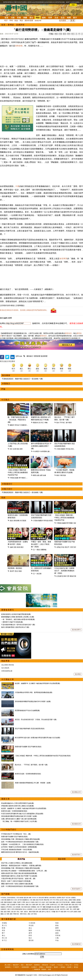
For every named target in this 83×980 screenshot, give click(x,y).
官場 (19, 18)
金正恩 (61, 900)
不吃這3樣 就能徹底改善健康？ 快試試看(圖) (17, 850)
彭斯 (2, 902)
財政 (73, 905)
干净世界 (16, 967)
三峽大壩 (3, 900)
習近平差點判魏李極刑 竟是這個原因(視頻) (30, 729)
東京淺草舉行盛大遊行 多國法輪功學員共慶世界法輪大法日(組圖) (37, 738)
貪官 (47, 902)
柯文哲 (41, 900)
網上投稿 (8, 965)
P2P (41, 907)
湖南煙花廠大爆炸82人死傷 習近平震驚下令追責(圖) (19, 876)
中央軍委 (36, 451)
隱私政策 (45, 965)
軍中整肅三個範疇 (25, 478)
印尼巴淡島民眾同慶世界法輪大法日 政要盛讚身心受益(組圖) (22, 814)
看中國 (67, 902)
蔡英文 (10, 907)
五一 (35, 550)
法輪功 (70, 907)
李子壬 (4, 940)
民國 (34, 912)
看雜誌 (41, 967)
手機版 (51, 34)
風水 (58, 423)
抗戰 (40, 912)
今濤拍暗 (32, 923)
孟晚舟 (71, 900)
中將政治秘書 (14, 478)
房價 (25, 907)
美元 (40, 905)
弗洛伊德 (46, 900)
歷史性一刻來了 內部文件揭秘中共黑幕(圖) (16, 881)
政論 (16, 21)
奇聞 (69, 18)
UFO (51, 900)
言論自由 (52, 909)
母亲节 (12, 571)
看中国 (17, 9)
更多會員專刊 (76, 630)
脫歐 (27, 905)
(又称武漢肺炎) (11, 898)
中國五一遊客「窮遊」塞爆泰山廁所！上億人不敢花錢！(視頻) (41, 544)
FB (17, 905)
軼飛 (4, 928)
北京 (14, 907)
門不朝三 (63, 423)
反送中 (43, 902)
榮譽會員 (68, 333)
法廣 (8, 905)
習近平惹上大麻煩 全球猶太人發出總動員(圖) (17, 863)
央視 (61, 909)
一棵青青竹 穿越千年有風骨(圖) (12, 622)
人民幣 (47, 905)
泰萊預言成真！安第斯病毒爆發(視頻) (28, 774)
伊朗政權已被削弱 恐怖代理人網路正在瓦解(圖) (17, 806)
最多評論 (21, 859)
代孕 (68, 576)
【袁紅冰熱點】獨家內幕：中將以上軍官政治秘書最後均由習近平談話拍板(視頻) (43, 756)
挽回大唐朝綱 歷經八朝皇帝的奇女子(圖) (15, 627)
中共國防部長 (24, 425)
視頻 (64, 475)
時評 (6, 21)
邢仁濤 (4, 938)
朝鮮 (19, 905)
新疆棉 (9, 900)
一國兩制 (73, 902)
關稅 (75, 900)
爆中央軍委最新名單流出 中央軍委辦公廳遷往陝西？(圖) (41, 446)
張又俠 (68, 898)
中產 (80, 905)
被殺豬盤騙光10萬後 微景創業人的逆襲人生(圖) (18, 617)
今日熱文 (5, 400)
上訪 (67, 907)
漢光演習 (41, 898)
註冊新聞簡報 (8, 949)
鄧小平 (58, 912)
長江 (12, 900)
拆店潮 (39, 574)
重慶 (34, 423)
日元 (59, 905)
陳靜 (30, 930)
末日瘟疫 (23, 521)
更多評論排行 (76, 889)
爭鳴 (11, 21)
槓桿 (37, 905)
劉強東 (18, 907)
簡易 (57, 923)
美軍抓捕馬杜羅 (7, 671)
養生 (36, 914)
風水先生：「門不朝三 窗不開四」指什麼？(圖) (31, 765)
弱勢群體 (19, 46)
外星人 (25, 914)
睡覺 (34, 475)
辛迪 (57, 940)
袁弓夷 (20, 900)
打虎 (60, 902)
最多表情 (62, 859)
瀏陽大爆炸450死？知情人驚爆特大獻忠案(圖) (17, 884)
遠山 (30, 928)
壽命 (29, 914)
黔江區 (39, 423)
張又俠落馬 (5, 668)
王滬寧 (19, 902)
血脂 (38, 475)
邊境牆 (78, 900)
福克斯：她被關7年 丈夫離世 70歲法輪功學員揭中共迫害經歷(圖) (37, 683)
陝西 (51, 451)
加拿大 (23, 905)
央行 (30, 905)
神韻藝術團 (25, 967)
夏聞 (57, 928)
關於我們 (29, 965)
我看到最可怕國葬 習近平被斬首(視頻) (28, 747)
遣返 (2, 912)
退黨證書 (49, 967)
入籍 (12, 912)
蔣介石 (49, 912)
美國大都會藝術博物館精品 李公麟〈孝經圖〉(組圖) (33, 783)
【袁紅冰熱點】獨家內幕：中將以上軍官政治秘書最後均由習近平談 (18, 472)
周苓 (4, 930)
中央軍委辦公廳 (44, 451)
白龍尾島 (30, 909)
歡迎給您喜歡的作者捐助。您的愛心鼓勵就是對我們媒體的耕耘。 (24, 310)
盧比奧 (26, 898)
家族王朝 (73, 576)
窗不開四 (69, 423)
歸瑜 (57, 925)
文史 (56, 18)
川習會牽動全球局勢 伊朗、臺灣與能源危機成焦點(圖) (34, 692)
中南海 (32, 902)
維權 (58, 907)
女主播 (57, 909)
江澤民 (23, 902)
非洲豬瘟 (33, 907)
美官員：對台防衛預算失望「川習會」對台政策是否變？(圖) (36, 720)
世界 (50, 18)
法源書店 (34, 967)
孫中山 (44, 912)
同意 (73, 5)
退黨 (34, 900)
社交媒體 (12, 905)
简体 (56, 34)
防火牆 (54, 907)
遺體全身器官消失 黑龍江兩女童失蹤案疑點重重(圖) (19, 873)
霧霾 (44, 907)
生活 (63, 18)
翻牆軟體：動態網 (40, 969)
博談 (38, 18)
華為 (58, 900)
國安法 (54, 898)
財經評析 (38, 21)
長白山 (25, 909)
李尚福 (17, 425)
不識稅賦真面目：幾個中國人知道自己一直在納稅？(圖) (22, 379)
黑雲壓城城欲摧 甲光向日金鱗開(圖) (27, 710)
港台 (31, 18)
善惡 (18, 449)
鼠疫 (11, 521)
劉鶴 (15, 902)
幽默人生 (3, 914)
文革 (32, 914)
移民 (68, 909)
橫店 (22, 547)
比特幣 (52, 905)
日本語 (76, 965)
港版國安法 (26, 900)
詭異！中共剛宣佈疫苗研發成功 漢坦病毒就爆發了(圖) (20, 842)
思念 (16, 571)
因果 (21, 449)
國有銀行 (30, 356)
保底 (18, 547)
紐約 (44, 18)
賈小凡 (4, 925)
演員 (15, 547)
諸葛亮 (76, 912)
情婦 (51, 902)
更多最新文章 (76, 824)
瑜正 (30, 938)
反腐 (57, 902)
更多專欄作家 (76, 944)
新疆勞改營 (45, 909)
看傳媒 (63, 967)
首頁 (6, 18)
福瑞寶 (69, 967)
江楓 (57, 938)
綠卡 (15, 912)
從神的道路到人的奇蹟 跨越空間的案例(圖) (16, 614)
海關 (78, 909)
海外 (22, 912)
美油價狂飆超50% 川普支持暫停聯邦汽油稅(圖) (17, 803)
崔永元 (28, 902)
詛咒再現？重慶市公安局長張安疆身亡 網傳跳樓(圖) (19, 847)
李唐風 (58, 930)
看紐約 (56, 967)
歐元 (56, 905)
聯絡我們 (16, 965)
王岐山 (66, 900)
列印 (69, 34)
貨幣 (43, 905)
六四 (31, 900)
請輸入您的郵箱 (28, 954)
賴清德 (21, 898)
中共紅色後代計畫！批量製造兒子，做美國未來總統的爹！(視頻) (64, 571)
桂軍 (37, 912)
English (53, 965)
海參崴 (3, 907)
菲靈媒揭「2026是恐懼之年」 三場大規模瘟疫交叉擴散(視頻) (22, 844)
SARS (39, 909)
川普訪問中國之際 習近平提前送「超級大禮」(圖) (18, 878)
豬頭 (58, 475)
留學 (75, 909)
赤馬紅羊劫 (60, 547)
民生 (18, 912)
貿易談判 (10, 902)
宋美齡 (53, 912)
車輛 (46, 423)
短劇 (11, 547)
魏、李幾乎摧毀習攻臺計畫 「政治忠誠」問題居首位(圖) (18, 420)
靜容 (30, 935)
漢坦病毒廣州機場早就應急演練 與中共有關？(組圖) (33, 701)
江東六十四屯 (11, 909)
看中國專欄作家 (9, 919)
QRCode (19, 356)
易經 (80, 912)
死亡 (43, 423)
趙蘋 (57, 933)
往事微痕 (79, 902)
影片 (75, 18)
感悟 (11, 914)
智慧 (8, 914)
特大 (73, 34)
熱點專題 (6, 661)
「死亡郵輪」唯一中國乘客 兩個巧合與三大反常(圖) (19, 821)
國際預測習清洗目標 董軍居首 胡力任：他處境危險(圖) (20, 852)
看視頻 (76, 967)
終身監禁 (74, 449)
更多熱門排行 (76, 855)
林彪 (62, 912)
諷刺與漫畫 (29, 21)
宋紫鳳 (4, 923)
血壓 (41, 475)
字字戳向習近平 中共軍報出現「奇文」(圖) (16, 834)
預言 (11, 449)
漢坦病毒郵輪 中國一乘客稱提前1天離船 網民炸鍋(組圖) (21, 839)
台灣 (7, 907)
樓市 (70, 905)
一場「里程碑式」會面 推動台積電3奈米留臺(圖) (18, 619)
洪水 (16, 900)
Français (60, 965)
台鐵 (50, 898)
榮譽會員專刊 (8, 610)
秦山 (4, 935)
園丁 (4, 933)
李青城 (58, 935)
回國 (8, 912)
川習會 (59, 449)
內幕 (36, 902)
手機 (14, 914)
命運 (14, 449)
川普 (71, 547)
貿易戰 (59, 898)
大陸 (13, 18)
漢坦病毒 (16, 521)
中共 (54, 900)
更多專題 (78, 674)
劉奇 (65, 912)
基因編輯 (49, 907)
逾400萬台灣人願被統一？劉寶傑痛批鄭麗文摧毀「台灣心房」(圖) (24, 871)
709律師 (62, 907)
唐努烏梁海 (19, 909)
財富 (76, 905)
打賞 (60, 34)
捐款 (22, 965)
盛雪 (30, 933)
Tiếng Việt (68, 965)
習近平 (67, 547)
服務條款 (37, 965)
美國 (25, 18)
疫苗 (37, 900)
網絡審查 (76, 907)
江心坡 (35, 909)
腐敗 (54, 902)
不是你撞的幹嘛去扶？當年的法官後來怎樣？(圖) (18, 625)
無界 (50, 969)
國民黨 (46, 898)
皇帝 (72, 912)
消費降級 (43, 550)
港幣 (62, 905)
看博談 (11, 25)
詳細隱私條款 (44, 5)
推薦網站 (8, 967)
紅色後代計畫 (61, 576)
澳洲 (30, 912)
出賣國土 (73, 898)
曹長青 (31, 940)
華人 (65, 909)
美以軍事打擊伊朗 (8, 665)
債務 (34, 905)
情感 (20, 571)
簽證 (5, 912)
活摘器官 (3, 909)
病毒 (30, 898)
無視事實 (63, 259)
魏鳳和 (12, 425)
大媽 (22, 907)
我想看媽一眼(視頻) (15, 568)
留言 (65, 34)
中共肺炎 (3, 898)
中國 (17, 186)
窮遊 (38, 550)
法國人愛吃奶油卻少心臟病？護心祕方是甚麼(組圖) (19, 819)
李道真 (31, 925)
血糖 (44, 475)
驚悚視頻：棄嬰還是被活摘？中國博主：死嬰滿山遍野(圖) (21, 866)
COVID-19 (35, 898)
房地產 (66, 905)
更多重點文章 (76, 792)
